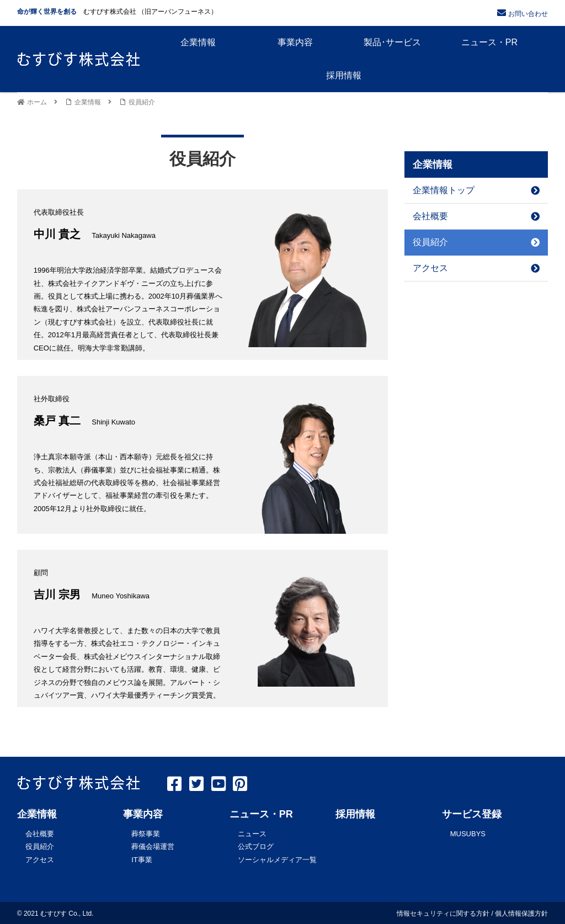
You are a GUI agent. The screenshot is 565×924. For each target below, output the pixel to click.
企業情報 (37, 814)
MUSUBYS (468, 833)
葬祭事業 (146, 833)
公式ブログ (256, 846)
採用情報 (355, 814)
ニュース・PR (261, 814)
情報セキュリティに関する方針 (443, 912)
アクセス (476, 268)
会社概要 (476, 216)
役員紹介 (476, 242)
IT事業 (142, 859)
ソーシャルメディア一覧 (277, 859)
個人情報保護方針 (521, 912)
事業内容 (143, 814)
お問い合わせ (528, 14)
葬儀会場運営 (153, 846)
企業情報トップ (476, 190)
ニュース (252, 833)
